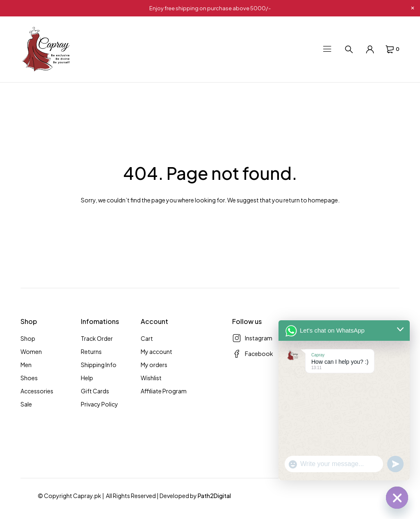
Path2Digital (214, 496)
